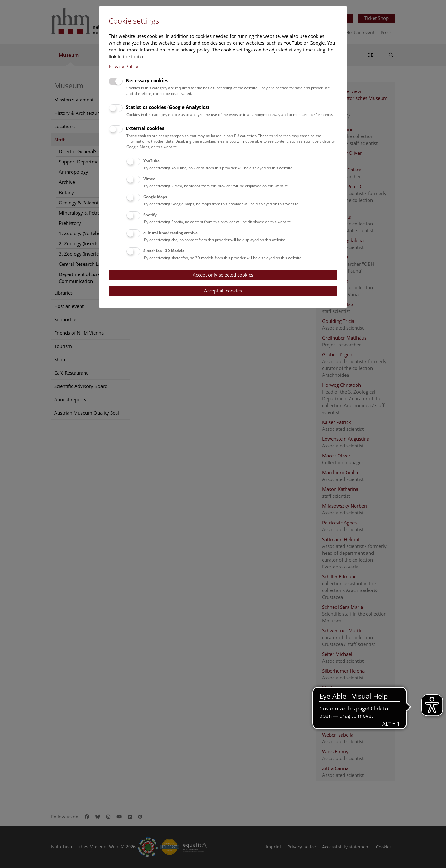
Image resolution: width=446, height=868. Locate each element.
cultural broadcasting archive (171, 233)
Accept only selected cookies (223, 275)
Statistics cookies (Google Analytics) (167, 107)
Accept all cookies (223, 291)
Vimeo (149, 179)
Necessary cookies (147, 80)
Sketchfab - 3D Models (164, 251)
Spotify (150, 215)
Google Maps (155, 197)
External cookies (145, 128)
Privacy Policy (123, 66)
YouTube (151, 161)
